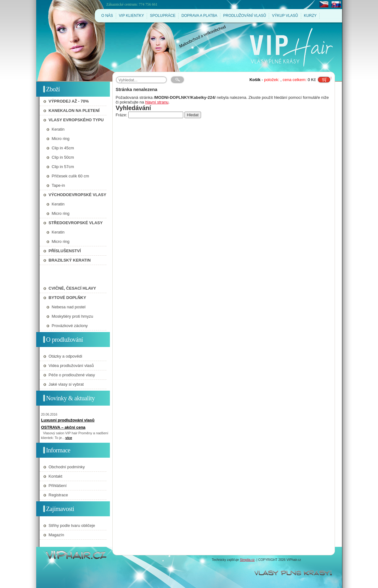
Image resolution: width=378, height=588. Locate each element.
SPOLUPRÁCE (163, 16)
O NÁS (107, 16)
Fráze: (122, 115)
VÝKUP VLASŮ (285, 16)
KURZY (310, 16)
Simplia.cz (247, 560)
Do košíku (324, 77)
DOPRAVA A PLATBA (199, 16)
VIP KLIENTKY (131, 16)
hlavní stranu (157, 102)
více (69, 438)
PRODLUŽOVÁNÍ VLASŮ (245, 16)
